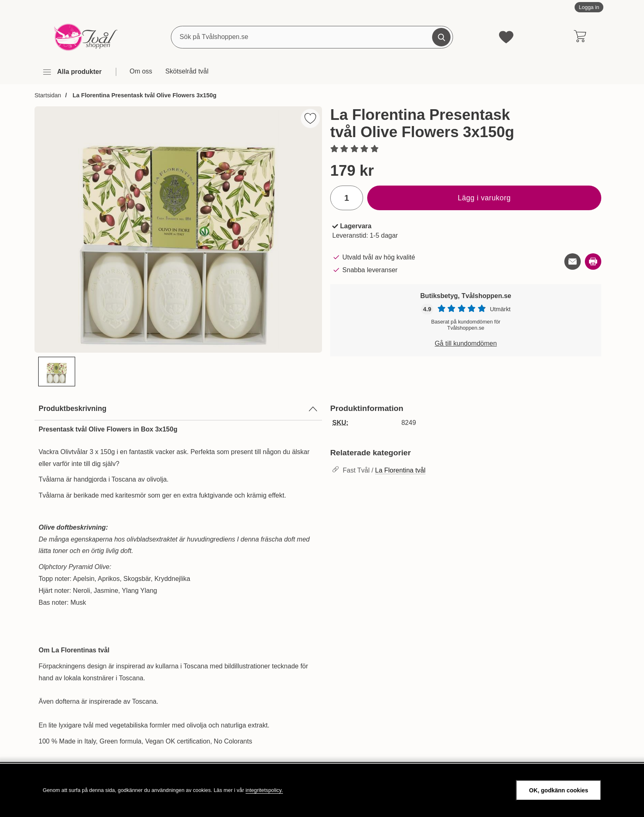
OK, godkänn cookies (559, 790)
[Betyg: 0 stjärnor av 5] (466, 149)
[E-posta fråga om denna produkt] (573, 262)
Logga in (589, 7)
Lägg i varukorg (484, 198)
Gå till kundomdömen (466, 343)
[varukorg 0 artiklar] (580, 37)
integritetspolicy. (264, 790)
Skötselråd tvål (187, 71)
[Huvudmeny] (72, 72)
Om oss (141, 71)
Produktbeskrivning (178, 409)
